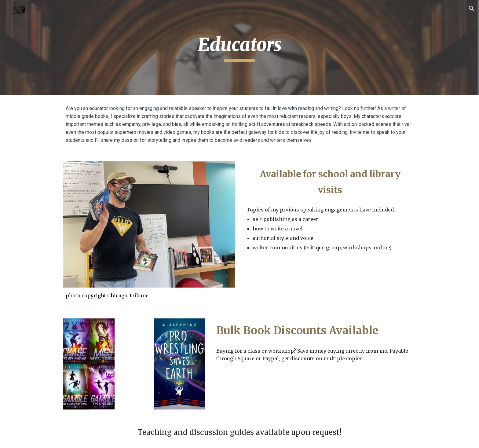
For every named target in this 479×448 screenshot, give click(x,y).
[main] (239, 47)
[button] (472, 9)
